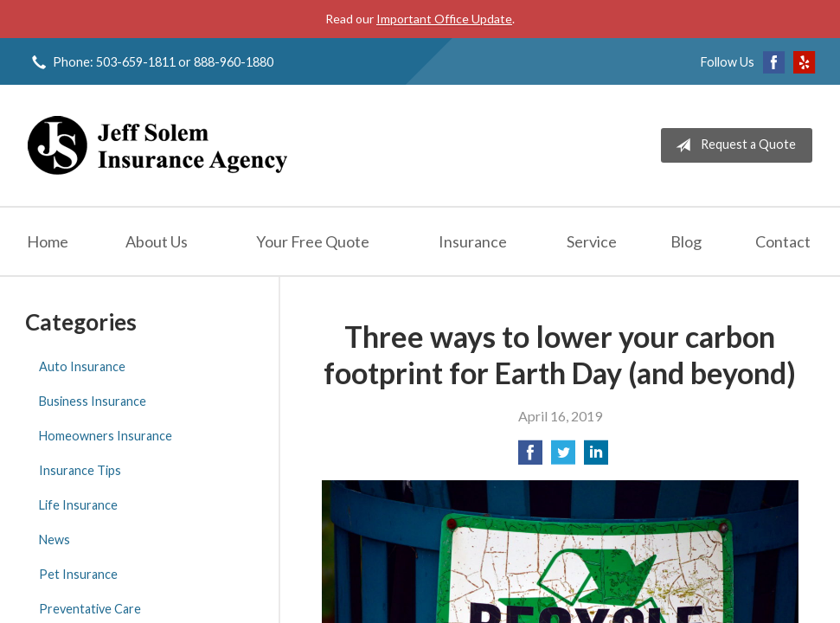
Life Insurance (78, 505)
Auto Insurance (82, 366)
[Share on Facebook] (530, 457)
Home (48, 241)
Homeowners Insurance (106, 436)
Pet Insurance (78, 574)
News (55, 540)
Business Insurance (93, 401)
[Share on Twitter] (563, 457)
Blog (686, 241)
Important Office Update (444, 19)
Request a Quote (732, 145)
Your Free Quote (313, 241)
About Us (157, 241)
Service (592, 241)
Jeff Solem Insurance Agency (157, 145)
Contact (783, 241)
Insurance (473, 241)
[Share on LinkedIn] (596, 457)
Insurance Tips (80, 470)
